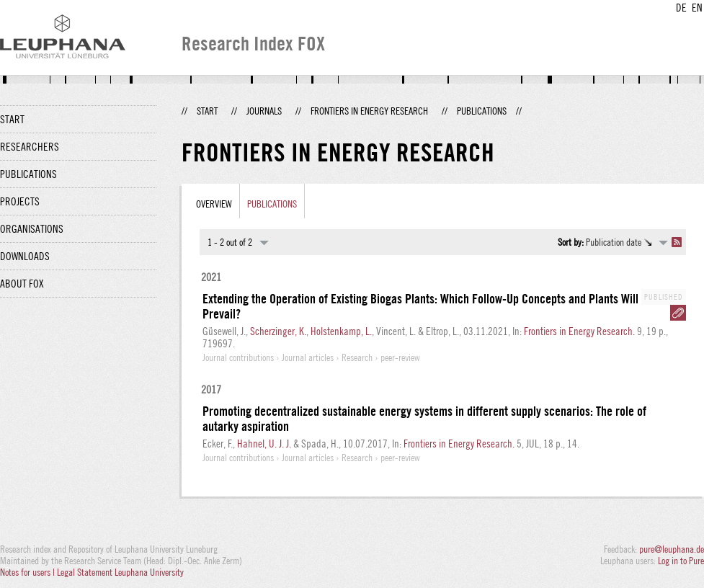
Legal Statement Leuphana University (120, 572)
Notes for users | (28, 572)
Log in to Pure (681, 561)
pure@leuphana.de (672, 549)
